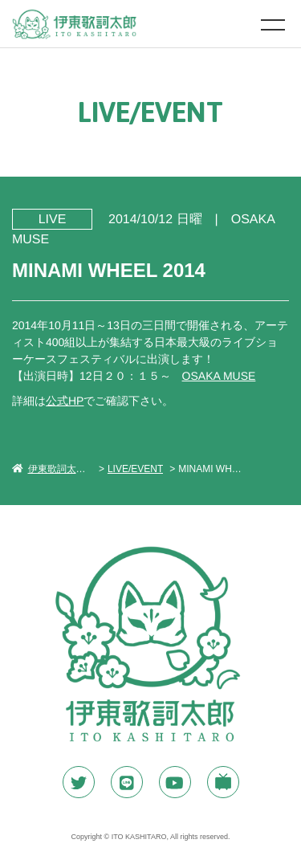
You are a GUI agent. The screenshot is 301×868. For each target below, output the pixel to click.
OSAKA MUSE (219, 376)
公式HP (65, 401)
